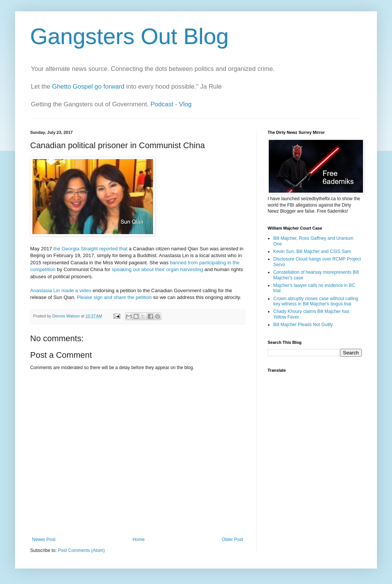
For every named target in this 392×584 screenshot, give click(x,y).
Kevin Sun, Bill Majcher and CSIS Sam (312, 251)
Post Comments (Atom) (81, 550)
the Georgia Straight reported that (90, 249)
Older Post (232, 540)
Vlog (185, 104)
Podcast (162, 104)
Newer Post (44, 540)
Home (139, 540)
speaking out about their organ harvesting (157, 269)
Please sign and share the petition (114, 297)
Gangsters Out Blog (129, 36)
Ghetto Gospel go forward (88, 87)
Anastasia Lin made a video (61, 290)
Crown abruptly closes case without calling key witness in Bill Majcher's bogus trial (316, 301)
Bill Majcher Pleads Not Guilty (303, 325)
